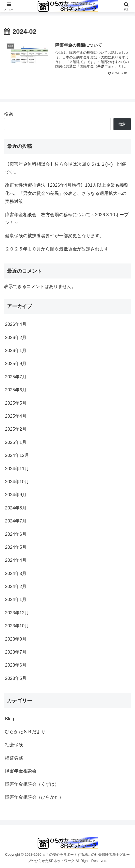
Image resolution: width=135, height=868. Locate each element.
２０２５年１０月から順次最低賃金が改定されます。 (59, 249)
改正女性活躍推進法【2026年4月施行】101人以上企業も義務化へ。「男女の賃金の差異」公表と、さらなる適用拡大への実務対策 (67, 193)
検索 (8, 114)
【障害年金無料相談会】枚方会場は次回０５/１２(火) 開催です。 (66, 168)
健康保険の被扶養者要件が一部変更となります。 (54, 236)
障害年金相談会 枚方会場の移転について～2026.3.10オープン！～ (67, 219)
